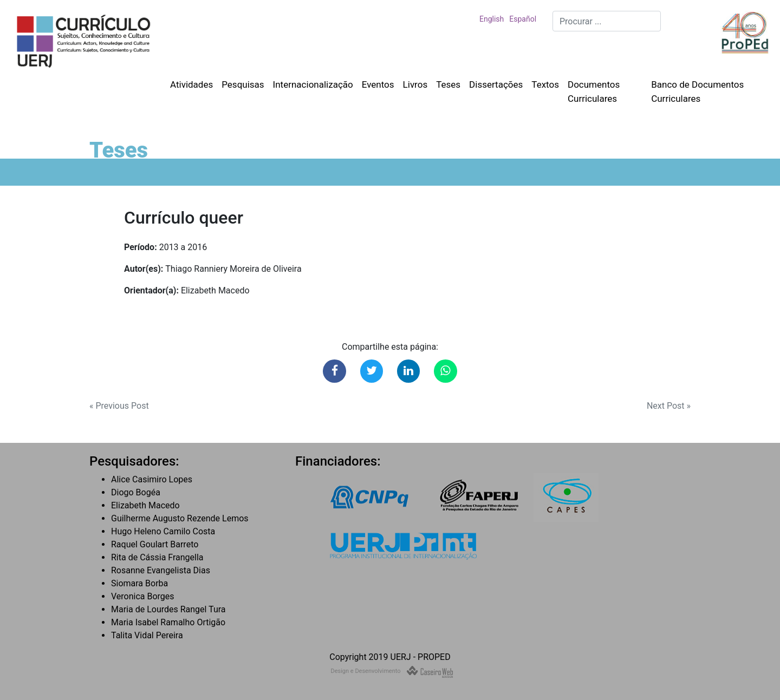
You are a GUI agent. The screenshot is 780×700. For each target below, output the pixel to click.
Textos (545, 84)
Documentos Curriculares (594, 91)
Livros (415, 84)
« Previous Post (119, 406)
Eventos (378, 84)
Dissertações (496, 84)
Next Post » (669, 406)
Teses (448, 84)
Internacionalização (313, 84)
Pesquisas (243, 84)
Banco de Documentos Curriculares (697, 91)
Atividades (191, 84)
